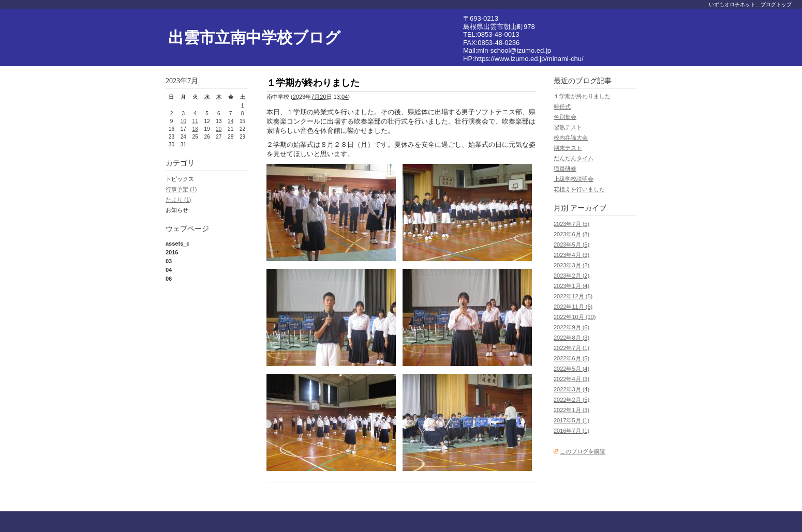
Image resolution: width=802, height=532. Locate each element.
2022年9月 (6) (571, 327)
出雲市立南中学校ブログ (254, 37)
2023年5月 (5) (571, 245)
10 (183, 121)
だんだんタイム (574, 158)
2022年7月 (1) (571, 348)
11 (195, 121)
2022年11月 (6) (573, 307)
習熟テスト (568, 127)
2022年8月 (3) (571, 338)
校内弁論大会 (571, 138)
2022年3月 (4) (571, 389)
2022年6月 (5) (571, 358)
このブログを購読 (583, 451)
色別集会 (565, 117)
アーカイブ (588, 208)
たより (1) (179, 200)
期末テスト (568, 148)
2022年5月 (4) (571, 369)
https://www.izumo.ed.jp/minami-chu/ (529, 59)
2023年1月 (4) (571, 286)
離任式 (562, 107)
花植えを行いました (579, 189)
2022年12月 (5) (573, 296)
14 (231, 121)
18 (195, 129)
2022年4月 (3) (571, 379)
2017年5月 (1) (571, 420)
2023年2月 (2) (571, 276)
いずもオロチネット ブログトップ (750, 4)
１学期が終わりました (582, 96)
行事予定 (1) (181, 189)
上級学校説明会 (574, 179)
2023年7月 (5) (571, 224)
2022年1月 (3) (571, 410)
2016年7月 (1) (571, 431)
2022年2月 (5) (571, 400)
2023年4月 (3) (571, 255)
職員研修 (565, 169)
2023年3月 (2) (571, 265)
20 (219, 129)
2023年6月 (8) (571, 234)
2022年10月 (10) (575, 317)
